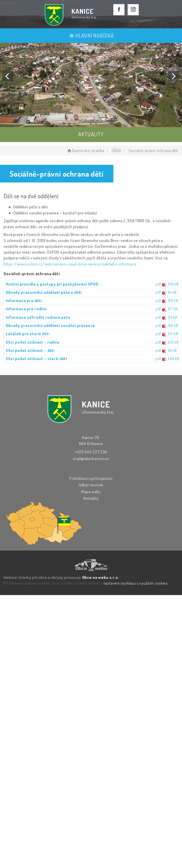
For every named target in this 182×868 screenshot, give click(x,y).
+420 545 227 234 (91, 452)
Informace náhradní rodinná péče (38, 317)
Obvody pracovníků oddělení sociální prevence (50, 325)
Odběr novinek (91, 485)
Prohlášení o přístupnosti (91, 478)
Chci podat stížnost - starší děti (36, 359)
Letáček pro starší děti (28, 334)
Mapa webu (91, 492)
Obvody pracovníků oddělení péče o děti (44, 292)
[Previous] (8, 76)
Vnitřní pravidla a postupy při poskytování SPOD (52, 284)
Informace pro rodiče (26, 309)
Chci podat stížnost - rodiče (33, 342)
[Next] (173, 76)
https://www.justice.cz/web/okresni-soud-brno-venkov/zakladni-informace (70, 264)
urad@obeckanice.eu (91, 458)
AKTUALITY (91, 134)
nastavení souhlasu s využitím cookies (136, 583)
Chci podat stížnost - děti (30, 350)
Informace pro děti (24, 300)
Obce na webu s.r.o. (101, 577)
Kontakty (91, 498)
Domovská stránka (85, 150)
